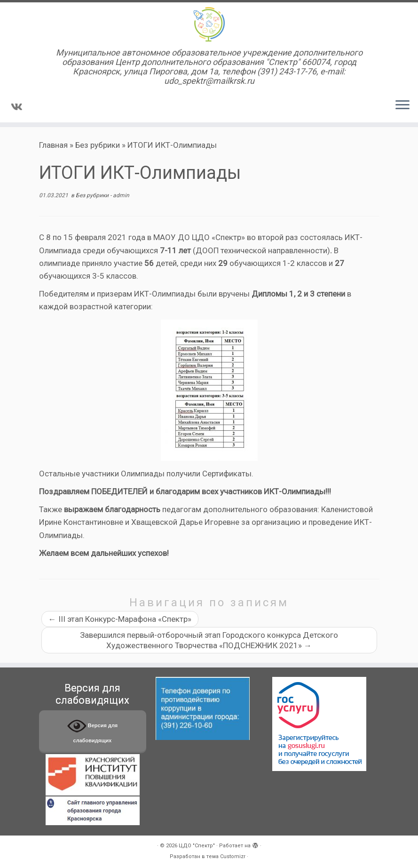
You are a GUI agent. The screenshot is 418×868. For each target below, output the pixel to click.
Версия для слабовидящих (93, 730)
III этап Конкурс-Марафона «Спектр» (120, 619)
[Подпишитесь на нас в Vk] (20, 107)
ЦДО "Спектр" (197, 846)
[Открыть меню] (402, 105)
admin (121, 195)
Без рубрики (98, 145)
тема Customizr (226, 856)
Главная (53, 145)
